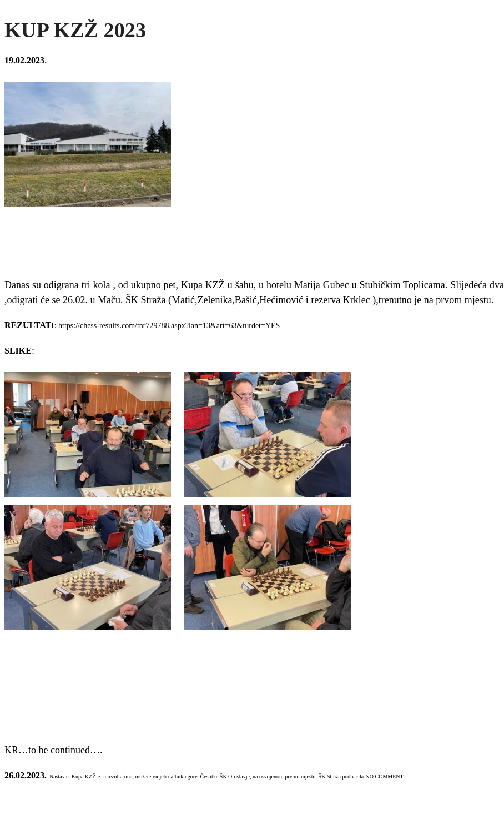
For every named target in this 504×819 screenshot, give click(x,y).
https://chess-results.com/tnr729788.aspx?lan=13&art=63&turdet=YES (169, 326)
